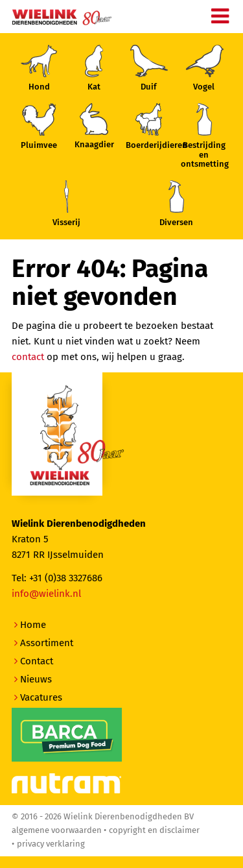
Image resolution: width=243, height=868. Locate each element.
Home (33, 625)
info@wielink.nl (46, 594)
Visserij (66, 204)
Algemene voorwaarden (57, 830)
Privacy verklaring (51, 844)
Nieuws (36, 679)
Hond (39, 68)
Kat (94, 68)
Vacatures (41, 697)
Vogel (204, 68)
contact (28, 357)
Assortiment (47, 643)
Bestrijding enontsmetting (204, 136)
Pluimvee (39, 127)
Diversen (176, 204)
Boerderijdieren (149, 127)
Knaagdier (94, 126)
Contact (37, 661)
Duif (149, 68)
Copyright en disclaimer (154, 830)
